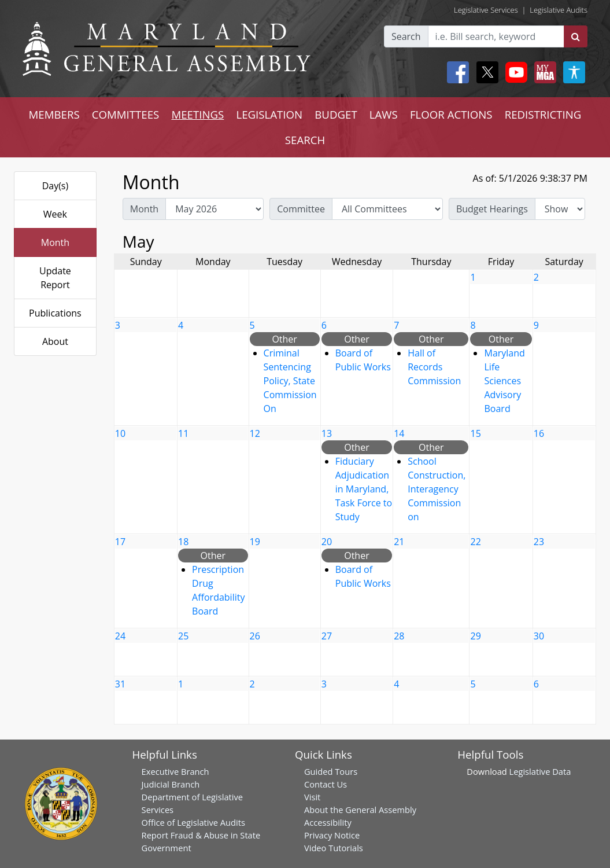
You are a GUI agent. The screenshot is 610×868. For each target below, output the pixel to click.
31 (120, 684)
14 (399, 433)
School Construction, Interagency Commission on (437, 489)
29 (475, 636)
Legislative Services (486, 10)
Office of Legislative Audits (193, 822)
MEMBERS (54, 114)
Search (406, 36)
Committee (301, 209)
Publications (55, 313)
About (55, 341)
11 (183, 433)
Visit (312, 797)
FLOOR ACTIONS (451, 114)
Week (55, 214)
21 (399, 542)
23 (539, 542)
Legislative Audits (559, 10)
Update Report (55, 278)
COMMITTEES (126, 114)
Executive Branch (175, 771)
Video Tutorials (334, 848)
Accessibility (328, 822)
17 (120, 542)
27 (327, 636)
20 (327, 542)
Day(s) (56, 186)
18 (183, 542)
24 (120, 636)
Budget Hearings (492, 209)
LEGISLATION (269, 114)
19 (255, 542)
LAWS (384, 114)
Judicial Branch (171, 784)
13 (327, 433)
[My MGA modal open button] (543, 72)
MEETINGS (197, 114)
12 (255, 433)
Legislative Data (540, 771)
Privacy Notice (332, 835)
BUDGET (336, 114)
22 (475, 542)
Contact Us (326, 784)
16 (539, 433)
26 (255, 636)
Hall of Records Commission (434, 367)
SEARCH (305, 140)
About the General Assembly (360, 810)
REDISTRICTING (543, 114)
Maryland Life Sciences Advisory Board (504, 381)
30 (539, 636)
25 (183, 636)
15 (475, 433)
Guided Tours (331, 771)
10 (120, 433)
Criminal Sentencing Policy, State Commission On (290, 381)
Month (55, 242)
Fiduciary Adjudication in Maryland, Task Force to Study (364, 489)
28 (399, 636)
